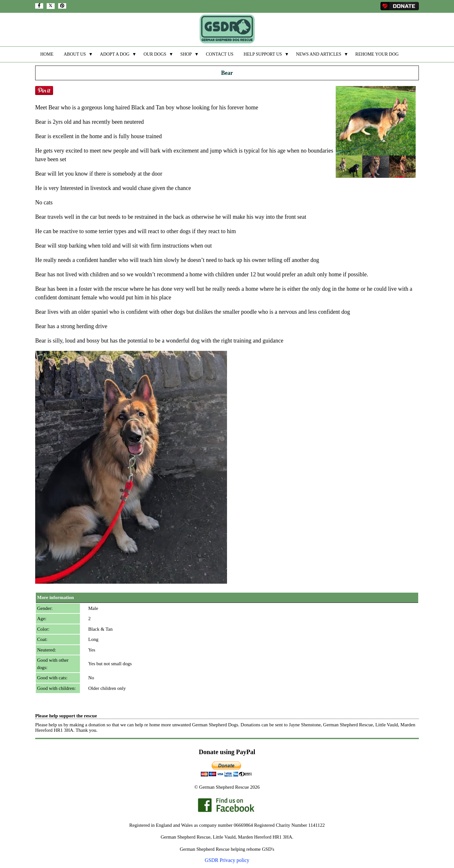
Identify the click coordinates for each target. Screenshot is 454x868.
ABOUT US (75, 54)
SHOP (186, 54)
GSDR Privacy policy (227, 860)
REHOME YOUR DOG (377, 54)
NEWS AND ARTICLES (319, 54)
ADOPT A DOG (115, 54)
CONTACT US (220, 54)
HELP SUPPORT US (263, 54)
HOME (47, 54)
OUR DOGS (155, 54)
